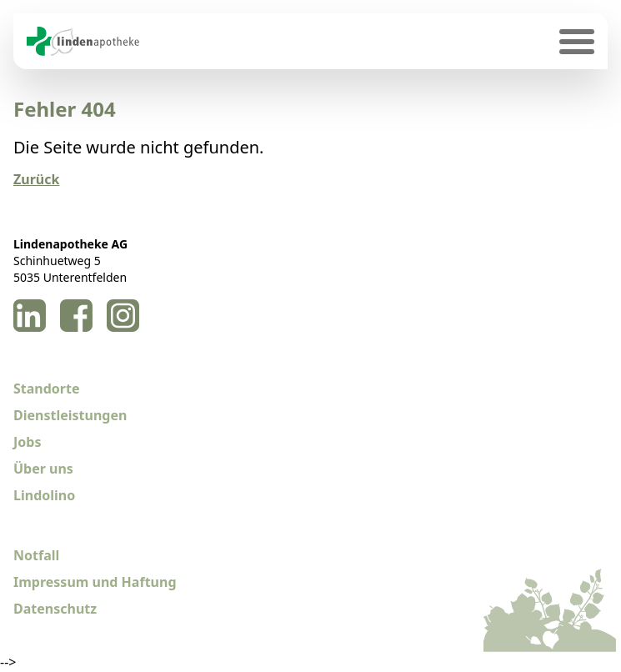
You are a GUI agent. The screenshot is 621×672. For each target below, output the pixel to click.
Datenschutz (55, 609)
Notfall (36, 555)
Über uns (43, 469)
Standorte (47, 389)
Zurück (36, 179)
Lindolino (44, 495)
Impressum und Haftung (95, 582)
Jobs (27, 442)
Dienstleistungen (70, 415)
